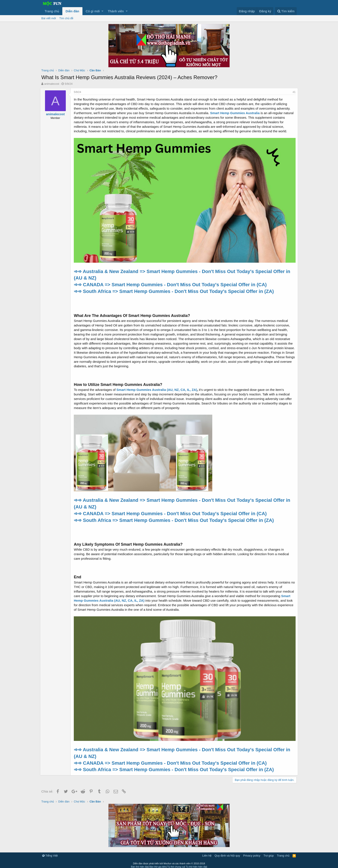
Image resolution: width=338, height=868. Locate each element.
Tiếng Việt (50, 853)
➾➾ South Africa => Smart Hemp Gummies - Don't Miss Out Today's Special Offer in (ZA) (175, 290)
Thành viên (116, 11)
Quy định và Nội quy (227, 853)
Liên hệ (207, 853)
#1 (293, 92)
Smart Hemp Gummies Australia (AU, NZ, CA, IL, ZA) (158, 388)
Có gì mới (93, 11)
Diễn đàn (72, 11)
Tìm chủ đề (66, 18)
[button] (102, 11)
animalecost (52, 84)
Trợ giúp (269, 853)
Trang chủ (52, 11)
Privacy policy (252, 853)
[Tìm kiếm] (286, 11)
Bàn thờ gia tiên (158, 864)
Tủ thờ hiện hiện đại (196, 864)
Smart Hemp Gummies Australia (236, 113)
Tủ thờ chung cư (176, 864)
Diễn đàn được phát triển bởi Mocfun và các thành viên (169, 861)
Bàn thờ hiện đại (139, 864)
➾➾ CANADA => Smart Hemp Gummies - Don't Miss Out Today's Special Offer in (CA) (171, 283)
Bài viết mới (49, 18)
